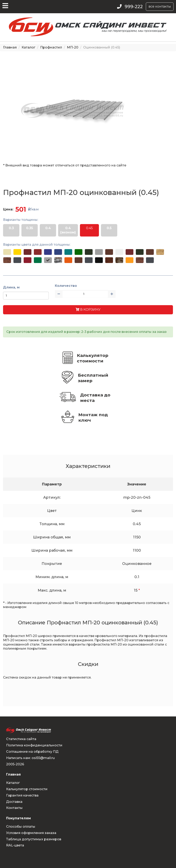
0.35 (30, 228)
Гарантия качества (22, 795)
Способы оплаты (21, 827)
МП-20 (73, 47)
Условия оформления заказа (31, 833)
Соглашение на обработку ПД (32, 752)
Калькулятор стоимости (93, 358)
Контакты (14, 808)
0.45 (89, 228)
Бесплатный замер (93, 378)
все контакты (160, 6)
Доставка (14, 802)
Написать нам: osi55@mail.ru (30, 758)
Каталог (28, 47)
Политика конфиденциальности (34, 745)
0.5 (109, 228)
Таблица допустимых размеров (34, 839)
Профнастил (51, 47)
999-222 (134, 7)
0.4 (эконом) (68, 230)
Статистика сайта (21, 739)
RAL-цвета (15, 845)
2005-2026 (15, 764)
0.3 (11, 228)
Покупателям (18, 818)
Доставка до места (95, 398)
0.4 (48, 228)
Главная (10, 47)
